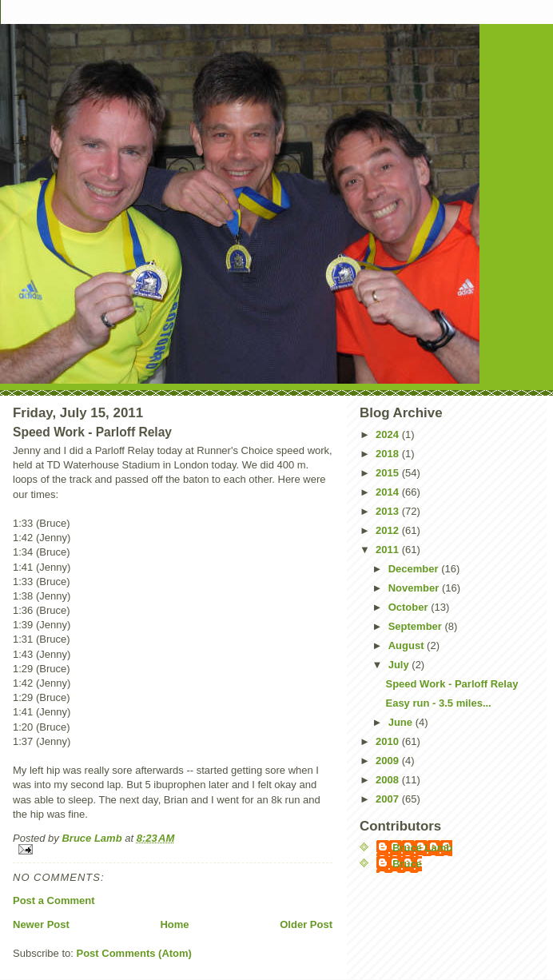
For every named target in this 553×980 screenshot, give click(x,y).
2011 (389, 550)
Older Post (306, 924)
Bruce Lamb (93, 838)
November (415, 588)
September (417, 626)
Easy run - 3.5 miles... (438, 703)
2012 (389, 530)
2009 (389, 761)
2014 (389, 492)
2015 (389, 473)
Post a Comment (54, 900)
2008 (389, 780)
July (400, 665)
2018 (389, 454)
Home (174, 924)
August (408, 645)
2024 (389, 434)
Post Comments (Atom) (134, 953)
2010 (389, 741)
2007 (389, 799)
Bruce (407, 864)
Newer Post (41, 924)
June (402, 722)
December (415, 569)
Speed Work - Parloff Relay (452, 684)
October (410, 607)
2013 (389, 511)
